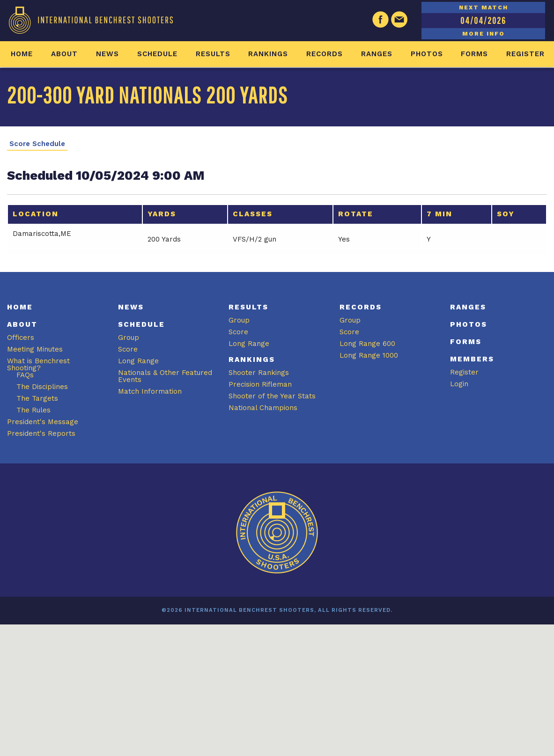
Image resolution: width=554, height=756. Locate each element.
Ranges (377, 54)
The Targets (37, 398)
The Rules (33, 410)
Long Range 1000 (369, 355)
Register (525, 54)
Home (22, 54)
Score (128, 349)
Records (325, 54)
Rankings (268, 54)
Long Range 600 (367, 344)
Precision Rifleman (260, 384)
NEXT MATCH (484, 7)
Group (129, 338)
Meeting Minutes (35, 349)
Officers (21, 338)
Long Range (138, 361)
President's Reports (41, 433)
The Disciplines (42, 387)
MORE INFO (484, 34)
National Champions (263, 408)
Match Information (150, 391)
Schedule (157, 54)
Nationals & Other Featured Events (165, 376)
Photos (427, 54)
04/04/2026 (483, 20)
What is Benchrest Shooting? (38, 364)
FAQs (25, 375)
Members (472, 359)
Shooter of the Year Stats (272, 396)
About (64, 54)
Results (213, 54)
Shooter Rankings (259, 373)
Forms (474, 54)
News (107, 54)
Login (459, 384)
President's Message (43, 422)
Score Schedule (37, 144)
